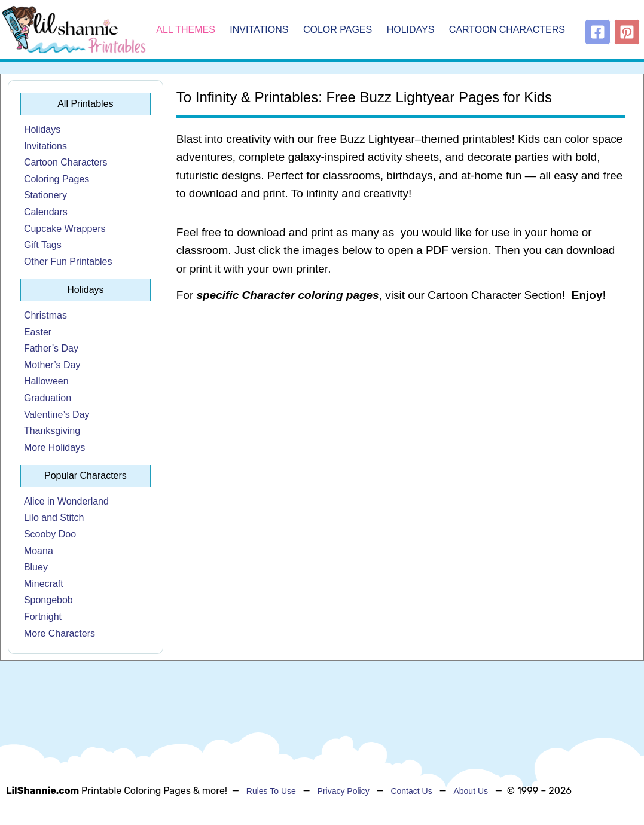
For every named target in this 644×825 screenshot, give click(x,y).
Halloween (46, 381)
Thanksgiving (52, 431)
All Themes (186, 30)
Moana (39, 551)
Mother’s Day (52, 365)
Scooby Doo (50, 534)
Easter (38, 332)
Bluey (36, 567)
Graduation (48, 398)
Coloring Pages (57, 179)
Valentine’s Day (57, 415)
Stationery (45, 195)
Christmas (45, 315)
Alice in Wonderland (66, 501)
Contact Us (411, 791)
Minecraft (44, 584)
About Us (471, 791)
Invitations (259, 30)
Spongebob (48, 600)
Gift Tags (43, 245)
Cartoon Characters (507, 30)
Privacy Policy (344, 791)
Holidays (411, 30)
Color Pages (338, 30)
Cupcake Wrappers (65, 229)
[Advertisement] (401, 409)
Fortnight (43, 617)
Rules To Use (271, 791)
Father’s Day (51, 348)
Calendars (46, 212)
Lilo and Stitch (54, 517)
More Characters (59, 633)
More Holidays (54, 447)
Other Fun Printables (68, 262)
